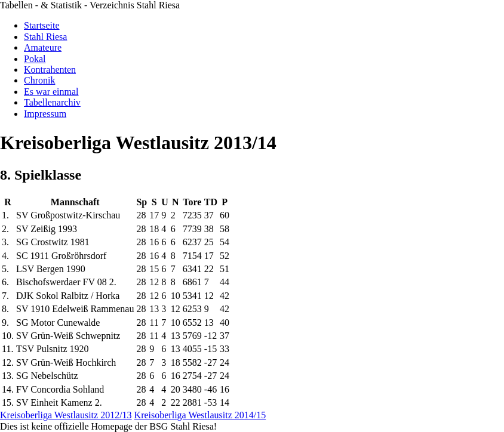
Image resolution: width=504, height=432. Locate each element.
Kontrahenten (50, 70)
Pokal (35, 59)
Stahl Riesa (45, 37)
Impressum (45, 114)
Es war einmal (51, 92)
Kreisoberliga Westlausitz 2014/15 (200, 415)
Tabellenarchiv (52, 102)
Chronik (39, 80)
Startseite (42, 25)
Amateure (43, 47)
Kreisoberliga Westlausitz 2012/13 (66, 415)
